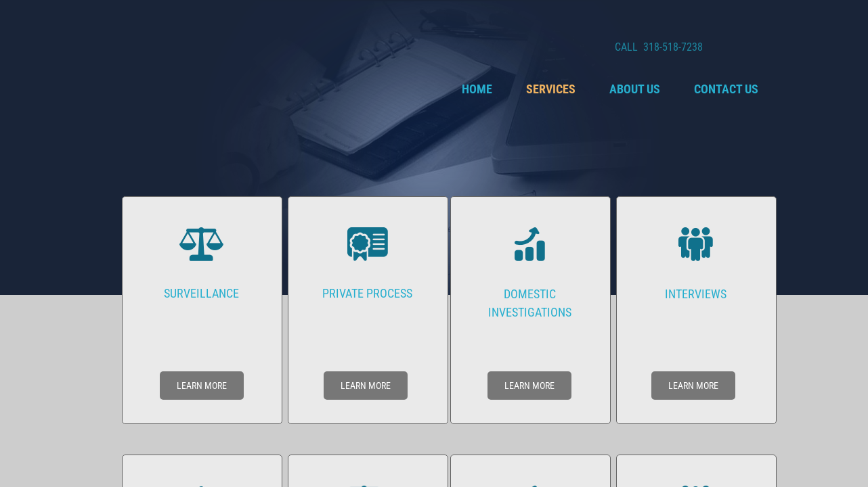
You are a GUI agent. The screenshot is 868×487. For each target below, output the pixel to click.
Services (551, 89)
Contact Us (726, 89)
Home (477, 89)
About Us (635, 89)
